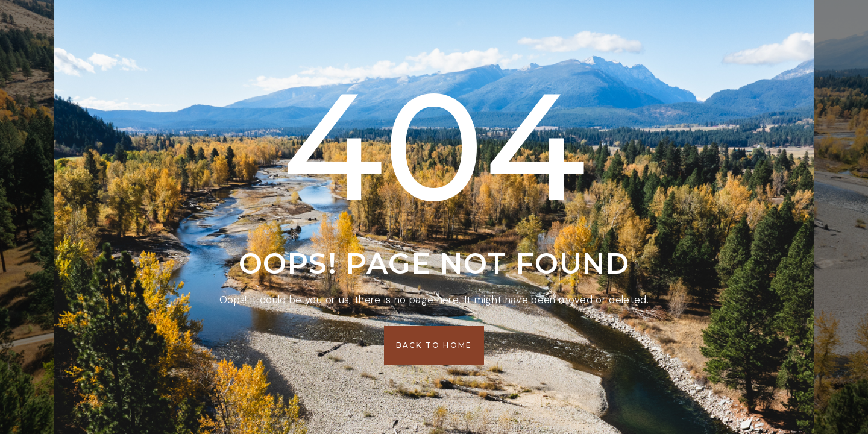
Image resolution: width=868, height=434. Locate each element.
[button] (434, 345)
